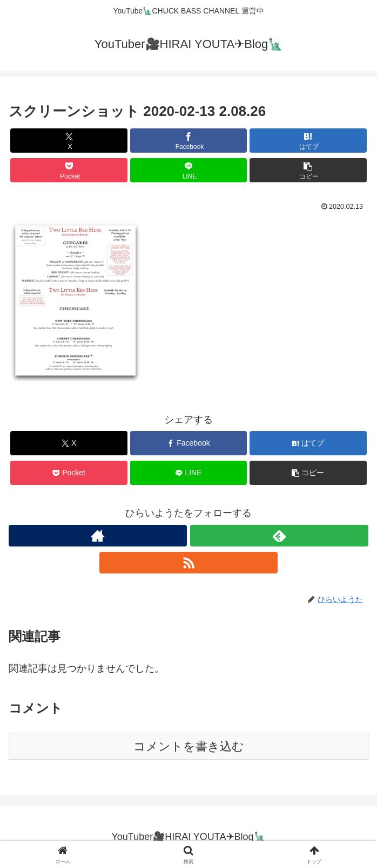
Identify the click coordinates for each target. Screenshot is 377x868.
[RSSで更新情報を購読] (188, 563)
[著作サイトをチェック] (98, 536)
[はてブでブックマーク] (308, 141)
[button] (308, 170)
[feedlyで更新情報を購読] (279, 536)
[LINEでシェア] (188, 170)
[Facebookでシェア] (188, 141)
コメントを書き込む (189, 746)
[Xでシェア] (69, 141)
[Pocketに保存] (69, 170)
